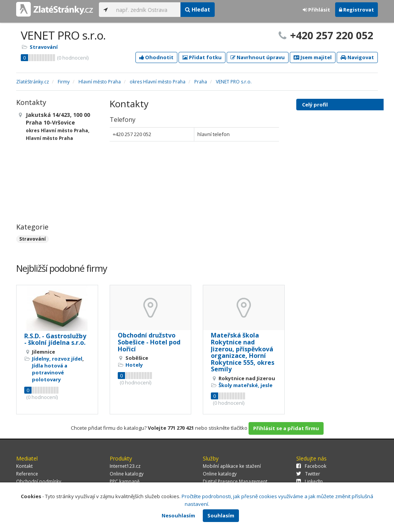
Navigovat (357, 57)
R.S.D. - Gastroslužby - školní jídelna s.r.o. (55, 339)
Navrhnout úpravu (258, 57)
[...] (146, 10)
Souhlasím (221, 515)
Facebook (311, 466)
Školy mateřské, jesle (245, 385)
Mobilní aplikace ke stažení (232, 466)
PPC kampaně (125, 481)
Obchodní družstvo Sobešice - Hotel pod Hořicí (149, 342)
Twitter (308, 474)
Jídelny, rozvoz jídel (57, 359)
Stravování (44, 47)
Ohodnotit (156, 57)
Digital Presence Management (235, 481)
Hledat (198, 9)
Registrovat (356, 10)
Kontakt (24, 466)
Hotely (134, 365)
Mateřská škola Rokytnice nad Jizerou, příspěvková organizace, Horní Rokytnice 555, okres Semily (243, 352)
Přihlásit (316, 10)
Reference (27, 474)
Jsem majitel (313, 57)
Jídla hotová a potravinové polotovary (50, 372)
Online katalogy (127, 474)
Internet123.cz (125, 466)
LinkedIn (310, 481)
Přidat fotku (202, 57)
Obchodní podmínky (39, 481)
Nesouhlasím (178, 515)
